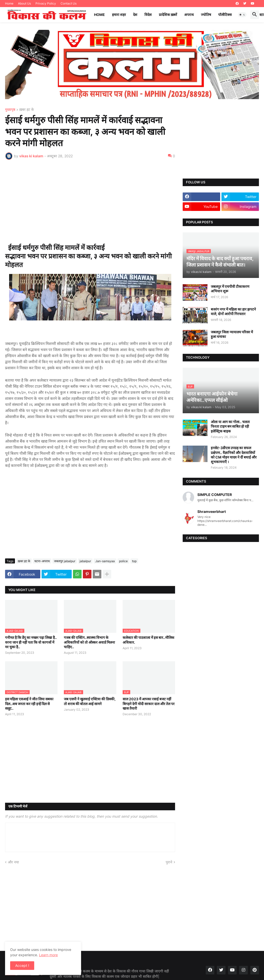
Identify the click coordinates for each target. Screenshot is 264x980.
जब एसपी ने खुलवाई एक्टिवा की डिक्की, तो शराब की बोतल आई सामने (90, 701)
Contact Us (69, 3)
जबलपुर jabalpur (65, 561)
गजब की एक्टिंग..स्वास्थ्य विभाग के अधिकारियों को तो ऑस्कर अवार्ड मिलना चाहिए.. (89, 642)
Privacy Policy (46, 3)
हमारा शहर (119, 15)
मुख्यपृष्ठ (10, 110)
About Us (24, 3)
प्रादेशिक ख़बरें (168, 15)
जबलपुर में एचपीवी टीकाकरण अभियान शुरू (230, 289)
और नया (13, 862)
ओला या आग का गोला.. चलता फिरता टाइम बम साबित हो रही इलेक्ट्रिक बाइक (230, 426)
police (123, 561)
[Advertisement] (90, 202)
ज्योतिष (206, 15)
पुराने (169, 862)
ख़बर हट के (27, 110)
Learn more (48, 955)
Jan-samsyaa (105, 561)
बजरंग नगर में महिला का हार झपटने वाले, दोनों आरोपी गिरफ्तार (233, 311)
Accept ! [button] (22, 965)
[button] (242, 15)
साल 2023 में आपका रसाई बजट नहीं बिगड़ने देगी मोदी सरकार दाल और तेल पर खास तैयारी (149, 703)
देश (135, 15)
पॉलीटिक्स (225, 15)
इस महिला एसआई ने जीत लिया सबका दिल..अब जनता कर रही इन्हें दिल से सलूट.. (29, 703)
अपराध (189, 15)
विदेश (148, 15)
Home (9, 3)
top (134, 561)
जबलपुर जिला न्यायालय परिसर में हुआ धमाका (232, 334)
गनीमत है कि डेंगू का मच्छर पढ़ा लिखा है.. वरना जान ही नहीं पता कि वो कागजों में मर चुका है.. (31, 642)
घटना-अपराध (42, 561)
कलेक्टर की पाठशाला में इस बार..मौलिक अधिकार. (148, 640)
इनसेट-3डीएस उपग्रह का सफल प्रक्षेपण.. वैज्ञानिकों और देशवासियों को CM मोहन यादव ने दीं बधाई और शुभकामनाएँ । (234, 455)
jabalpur (85, 561)
